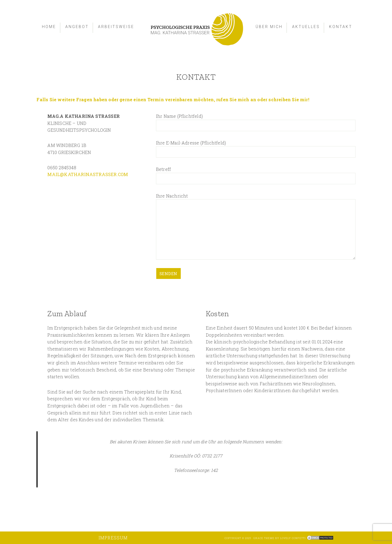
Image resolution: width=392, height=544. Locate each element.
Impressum (113, 538)
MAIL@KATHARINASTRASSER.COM (88, 174)
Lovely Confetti (293, 538)
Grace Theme (264, 538)
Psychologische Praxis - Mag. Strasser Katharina (196, 29)
